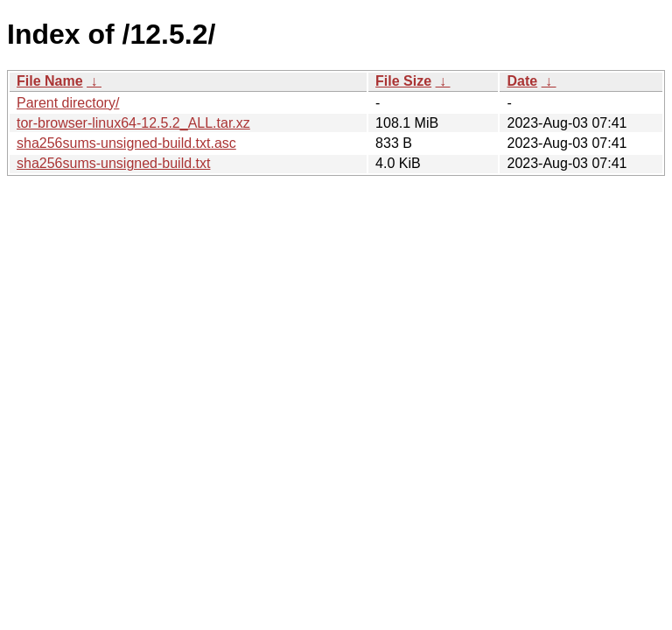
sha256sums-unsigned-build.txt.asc (126, 143)
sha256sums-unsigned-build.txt (113, 163)
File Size (403, 81)
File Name (50, 81)
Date (522, 81)
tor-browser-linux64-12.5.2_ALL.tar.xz (133, 123)
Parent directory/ (68, 103)
